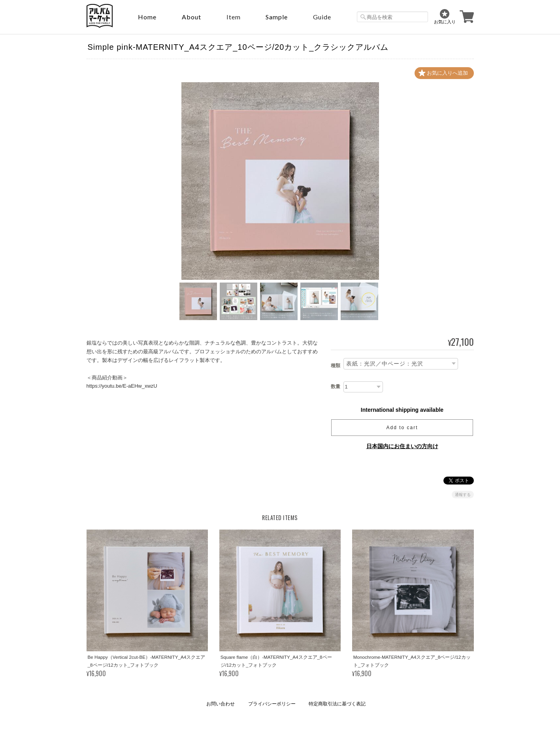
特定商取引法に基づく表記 (337, 704)
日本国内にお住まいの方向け (402, 446)
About (191, 17)
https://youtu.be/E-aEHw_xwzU (122, 386)
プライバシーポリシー (272, 704)
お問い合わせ (221, 704)
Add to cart (402, 428)
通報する (463, 495)
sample (277, 17)
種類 (336, 366)
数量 (336, 386)
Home (147, 17)
